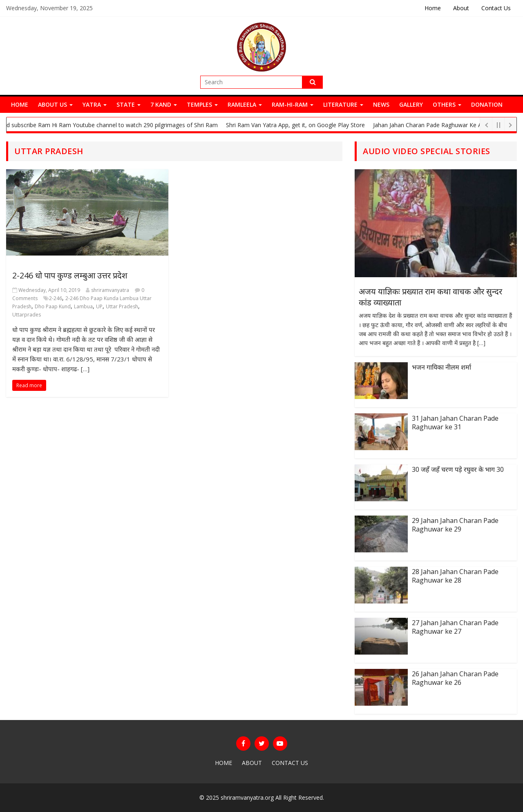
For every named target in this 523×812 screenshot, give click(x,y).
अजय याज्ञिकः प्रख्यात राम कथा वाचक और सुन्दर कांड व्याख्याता (430, 297)
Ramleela (245, 104)
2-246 (56, 298)
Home (433, 8)
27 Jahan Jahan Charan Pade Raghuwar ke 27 (455, 627)
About (461, 8)
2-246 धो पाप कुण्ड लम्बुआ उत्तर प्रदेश (70, 275)
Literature (343, 104)
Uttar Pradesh (122, 306)
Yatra (95, 104)
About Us (55, 104)
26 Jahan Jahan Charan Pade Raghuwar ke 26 (455, 678)
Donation (487, 104)
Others (447, 104)
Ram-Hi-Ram (293, 104)
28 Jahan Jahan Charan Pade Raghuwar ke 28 (455, 576)
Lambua (83, 306)
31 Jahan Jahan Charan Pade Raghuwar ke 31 (455, 423)
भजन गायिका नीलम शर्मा (441, 367)
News (381, 104)
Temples (202, 104)
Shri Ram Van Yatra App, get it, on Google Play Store (298, 125)
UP (99, 306)
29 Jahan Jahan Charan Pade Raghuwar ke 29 (455, 525)
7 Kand (164, 104)
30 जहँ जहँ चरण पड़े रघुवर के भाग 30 (458, 469)
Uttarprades (27, 315)
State (129, 104)
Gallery (411, 104)
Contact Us (496, 8)
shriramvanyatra (110, 290)
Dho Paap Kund (53, 306)
